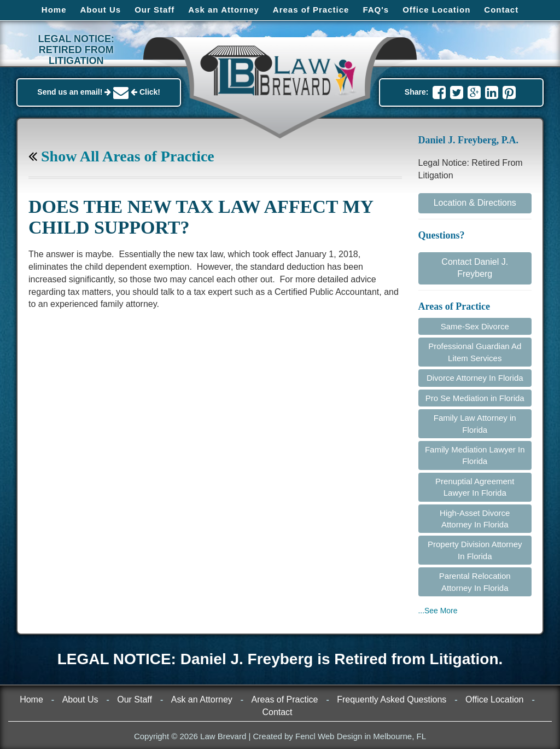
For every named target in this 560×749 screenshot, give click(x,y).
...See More (438, 611)
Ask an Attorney (223, 10)
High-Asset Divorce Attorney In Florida (475, 519)
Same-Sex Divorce (475, 326)
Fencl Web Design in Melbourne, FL (361, 736)
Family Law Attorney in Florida (475, 423)
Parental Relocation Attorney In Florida (475, 582)
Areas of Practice (311, 10)
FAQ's (376, 10)
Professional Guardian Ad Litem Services (475, 352)
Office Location (436, 10)
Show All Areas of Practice (121, 156)
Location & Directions (475, 203)
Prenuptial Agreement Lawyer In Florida (475, 487)
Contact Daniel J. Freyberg (475, 268)
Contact (501, 10)
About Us (101, 10)
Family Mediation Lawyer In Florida (475, 455)
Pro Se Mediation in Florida (475, 398)
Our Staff (154, 10)
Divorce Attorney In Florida (475, 378)
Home (54, 10)
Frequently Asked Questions (392, 699)
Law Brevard (223, 736)
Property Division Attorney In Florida (475, 550)
